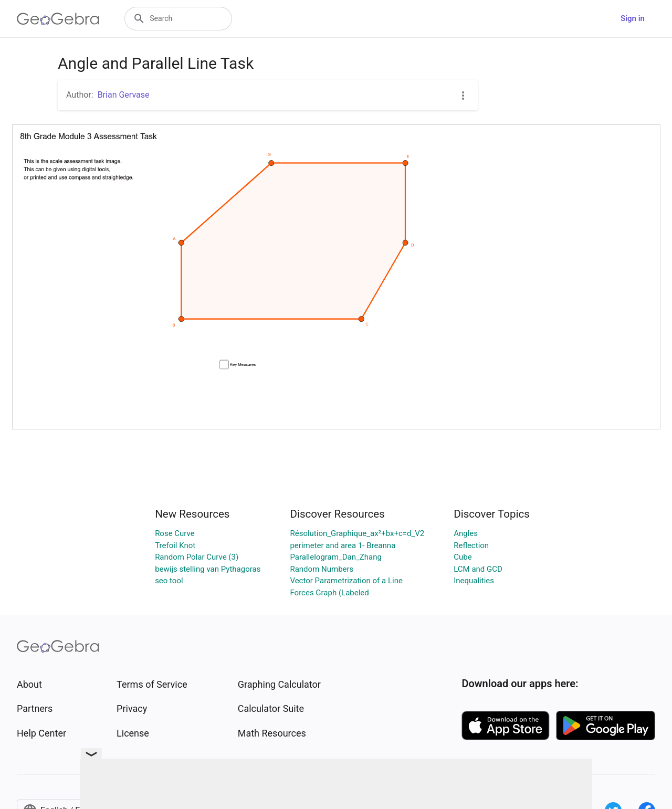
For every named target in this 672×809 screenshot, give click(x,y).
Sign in (633, 18)
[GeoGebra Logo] (58, 19)
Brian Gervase (124, 95)
